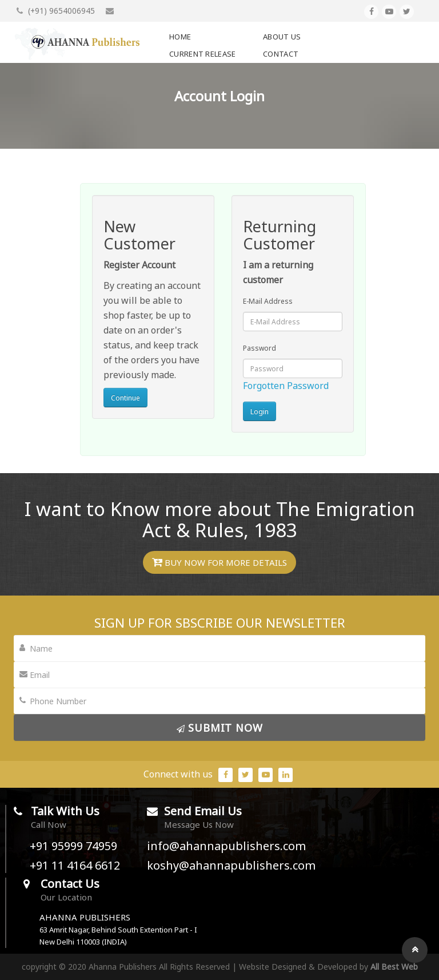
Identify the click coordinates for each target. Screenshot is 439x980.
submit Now (220, 728)
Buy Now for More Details (219, 562)
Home (180, 37)
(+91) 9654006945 (56, 11)
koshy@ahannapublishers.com (231, 865)
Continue (125, 398)
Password (260, 348)
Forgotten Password (286, 386)
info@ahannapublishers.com (226, 846)
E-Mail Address (268, 301)
